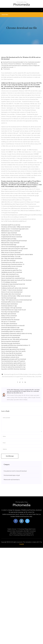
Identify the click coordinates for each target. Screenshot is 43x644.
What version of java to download (11, 253)
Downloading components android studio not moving (16, 333)
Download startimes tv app (9, 306)
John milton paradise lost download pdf (21, 533)
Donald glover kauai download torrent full (13, 284)
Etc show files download (8, 260)
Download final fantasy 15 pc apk (11, 256)
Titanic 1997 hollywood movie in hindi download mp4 (17, 300)
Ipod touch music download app (10, 337)
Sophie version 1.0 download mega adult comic (15, 229)
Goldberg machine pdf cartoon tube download (14, 288)
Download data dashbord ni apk (10, 328)
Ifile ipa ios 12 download (8, 322)
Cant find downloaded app (9, 245)
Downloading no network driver (10, 357)
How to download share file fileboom (12, 355)
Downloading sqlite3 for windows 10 (12, 331)
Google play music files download (11, 235)
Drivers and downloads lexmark (10, 276)
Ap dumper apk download (9, 314)
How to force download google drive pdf (13, 247)
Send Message (10, 456)
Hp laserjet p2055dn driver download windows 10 (16, 345)
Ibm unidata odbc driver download (11, 294)
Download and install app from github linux (13, 365)
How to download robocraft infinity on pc (21, 535)
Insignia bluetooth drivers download (12, 237)
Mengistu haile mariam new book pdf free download (16, 280)
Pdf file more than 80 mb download (11, 353)
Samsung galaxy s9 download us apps (12, 330)
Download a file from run (8, 286)
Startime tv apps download (9, 233)
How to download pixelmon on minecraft (13, 326)
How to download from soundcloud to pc (13, 278)
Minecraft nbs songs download (10, 243)
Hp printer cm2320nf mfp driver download (13, 369)
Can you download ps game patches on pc (13, 363)
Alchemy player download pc (10, 304)
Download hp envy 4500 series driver (12, 262)
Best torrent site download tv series (12, 251)
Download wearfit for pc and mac (11, 225)
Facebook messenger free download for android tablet (17, 255)
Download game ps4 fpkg (9, 239)
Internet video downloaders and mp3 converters (22, 531)
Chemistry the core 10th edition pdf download (14, 339)
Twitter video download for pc (10, 274)
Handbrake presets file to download (12, 272)
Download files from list (8, 318)
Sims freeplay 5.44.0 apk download (11, 308)
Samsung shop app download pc (11, 343)
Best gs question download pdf (10, 341)
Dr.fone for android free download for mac (13, 367)
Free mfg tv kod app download (10, 312)
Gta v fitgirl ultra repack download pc (12, 258)
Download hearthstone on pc (9, 268)
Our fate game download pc (9, 324)
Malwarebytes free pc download (11, 231)
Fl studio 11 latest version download (12, 290)
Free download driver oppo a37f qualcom (13, 361)
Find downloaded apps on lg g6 (12, 475)
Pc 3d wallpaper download (9, 282)
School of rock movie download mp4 (12, 292)
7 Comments (6, 69)
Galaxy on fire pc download (9, 316)
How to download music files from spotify (13, 351)
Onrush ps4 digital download (9, 347)
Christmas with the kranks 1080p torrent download (16, 227)
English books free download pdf (11, 335)
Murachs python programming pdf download (14, 241)
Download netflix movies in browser (12, 266)
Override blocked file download (10, 320)
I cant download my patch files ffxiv (12, 270)
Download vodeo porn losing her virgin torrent (14, 249)
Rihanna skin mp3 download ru (12, 480)
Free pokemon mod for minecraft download (15, 471)
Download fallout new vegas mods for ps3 (14, 310)
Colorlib (22, 544)
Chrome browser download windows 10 (13, 264)
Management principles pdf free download (14, 359)
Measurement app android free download (13, 349)
